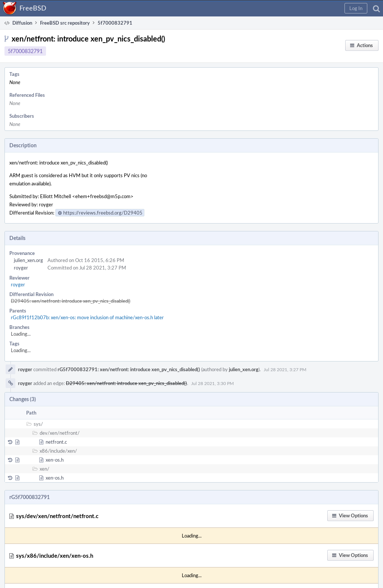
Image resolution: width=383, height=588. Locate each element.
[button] (356, 8)
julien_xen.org (28, 260)
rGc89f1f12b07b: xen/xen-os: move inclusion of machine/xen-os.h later (87, 317)
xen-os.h (55, 460)
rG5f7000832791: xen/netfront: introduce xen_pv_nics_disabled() (129, 369)
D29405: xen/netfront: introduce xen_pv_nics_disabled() (71, 301)
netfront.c (56, 442)
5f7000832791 (25, 51)
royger (21, 268)
